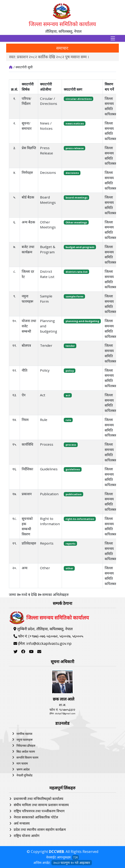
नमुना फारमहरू (25, 740)
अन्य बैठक (28, 222)
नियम (25, 420)
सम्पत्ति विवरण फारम (27, 757)
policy (70, 371)
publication (74, 494)
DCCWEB (56, 852)
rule (68, 420)
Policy (45, 370)
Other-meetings (76, 222)
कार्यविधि (27, 444)
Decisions (48, 172)
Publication (49, 494)
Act (43, 395)
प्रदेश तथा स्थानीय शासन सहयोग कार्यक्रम (40, 829)
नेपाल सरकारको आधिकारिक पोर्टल (36, 817)
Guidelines (49, 469)
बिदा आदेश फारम (26, 752)
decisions (72, 173)
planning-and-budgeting (82, 321)
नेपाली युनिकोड (24, 775)
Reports (47, 543)
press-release (75, 148)
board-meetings (77, 197)
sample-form (74, 296)
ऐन (24, 395)
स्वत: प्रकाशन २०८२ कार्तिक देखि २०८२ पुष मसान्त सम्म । (49, 57)
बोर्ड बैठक (28, 197)
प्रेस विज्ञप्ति (29, 148)
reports (70, 544)
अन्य (25, 568)
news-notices (75, 123)
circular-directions (79, 99)
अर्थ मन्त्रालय (22, 823)
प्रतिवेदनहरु (29, 543)
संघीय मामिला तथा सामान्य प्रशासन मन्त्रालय (41, 805)
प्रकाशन (27, 494)
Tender (46, 345)
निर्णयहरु (27, 172)
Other (45, 568)
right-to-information (80, 519)
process (71, 445)
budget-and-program (80, 247)
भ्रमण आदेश (23, 769)
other (69, 568)
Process (47, 444)
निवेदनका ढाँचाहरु (26, 746)
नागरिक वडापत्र (24, 734)
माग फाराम (22, 763)
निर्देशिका (27, 469)
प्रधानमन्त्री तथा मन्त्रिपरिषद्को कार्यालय (39, 799)
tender (70, 346)
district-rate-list (77, 272)
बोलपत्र (26, 345)
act (68, 395)
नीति (25, 370)
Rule (44, 420)
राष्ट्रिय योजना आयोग (27, 836)
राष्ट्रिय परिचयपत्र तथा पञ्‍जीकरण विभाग (39, 811)
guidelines (73, 469)
